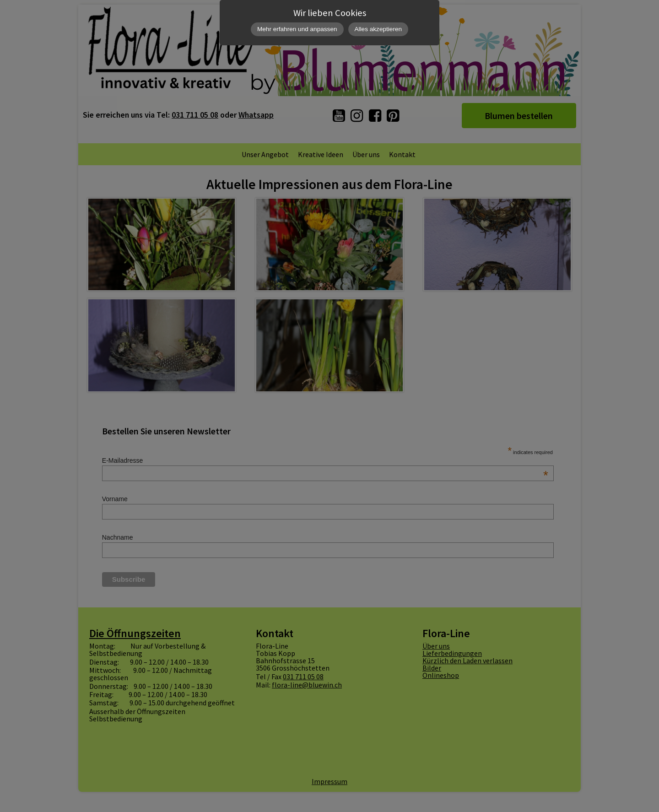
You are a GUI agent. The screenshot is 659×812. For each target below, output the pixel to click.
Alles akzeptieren (378, 29)
